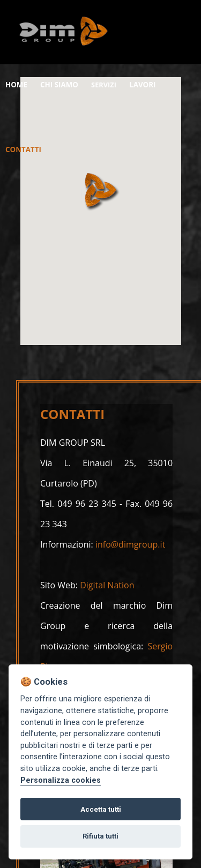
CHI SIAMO (66, 84)
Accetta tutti (101, 809)
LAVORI (154, 84)
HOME (18, 84)
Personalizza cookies (61, 780)
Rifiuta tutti (100, 836)
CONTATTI (26, 149)
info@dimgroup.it (130, 544)
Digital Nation (107, 585)
